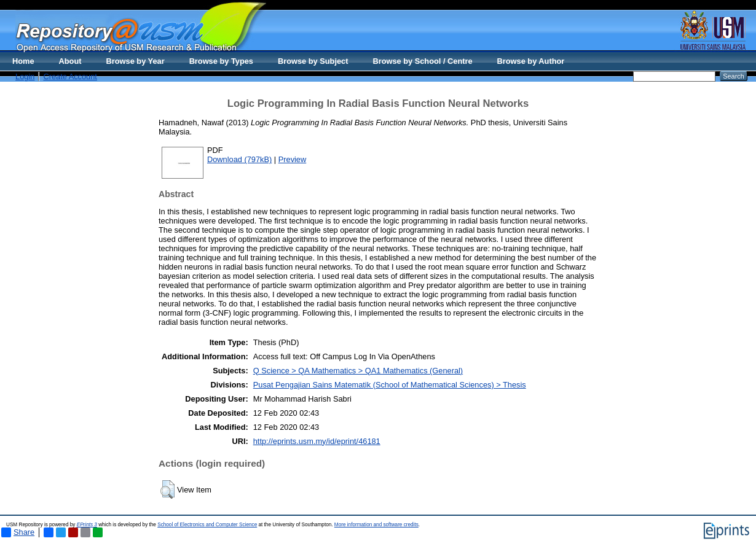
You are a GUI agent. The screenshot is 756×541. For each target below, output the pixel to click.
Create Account (70, 76)
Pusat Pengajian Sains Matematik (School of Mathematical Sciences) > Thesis (390, 385)
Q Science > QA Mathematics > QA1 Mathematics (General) (358, 371)
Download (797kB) (239, 159)
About (70, 61)
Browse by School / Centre (422, 61)
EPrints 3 (87, 525)
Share (18, 532)
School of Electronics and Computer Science (207, 525)
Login (25, 76)
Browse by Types (221, 61)
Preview (293, 159)
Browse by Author (531, 61)
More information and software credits (376, 525)
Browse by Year (136, 61)
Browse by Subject (313, 61)
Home (23, 61)
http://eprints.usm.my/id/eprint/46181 (317, 441)
